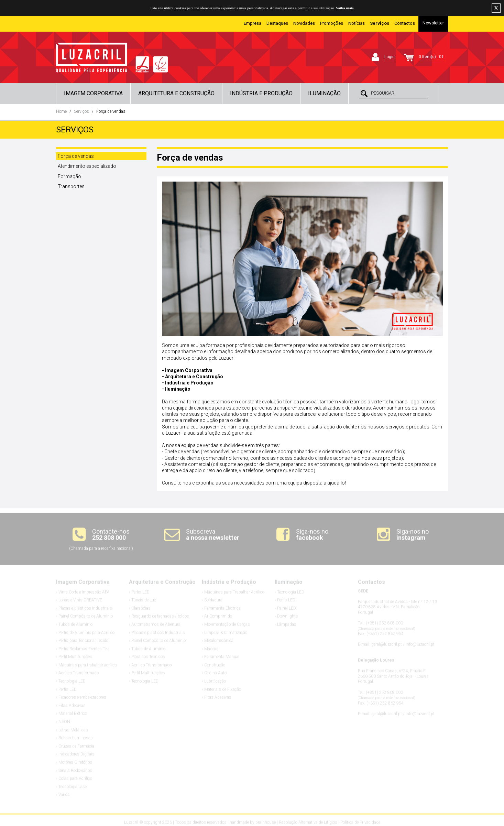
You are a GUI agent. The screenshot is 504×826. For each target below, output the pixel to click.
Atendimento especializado (87, 166)
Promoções (332, 23)
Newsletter (433, 23)
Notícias (357, 23)
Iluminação (324, 93)
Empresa (253, 23)
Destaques (277, 23)
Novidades (304, 23)
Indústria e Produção (261, 93)
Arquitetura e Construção (176, 93)
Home (61, 111)
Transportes (71, 186)
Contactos (405, 23)
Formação (69, 176)
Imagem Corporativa (93, 93)
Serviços (81, 111)
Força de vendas (111, 111)
